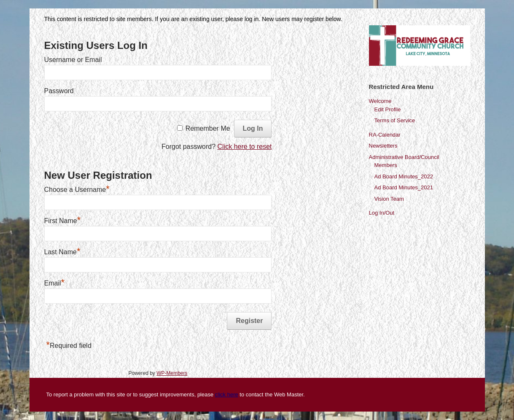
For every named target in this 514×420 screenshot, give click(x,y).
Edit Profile (388, 109)
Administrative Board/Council (404, 157)
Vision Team (389, 199)
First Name (63, 221)
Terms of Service (395, 120)
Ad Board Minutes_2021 (404, 187)
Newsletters (383, 146)
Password (59, 91)
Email (55, 283)
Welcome (380, 101)
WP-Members (172, 373)
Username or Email (73, 60)
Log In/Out (382, 213)
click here (227, 394)
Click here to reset (245, 147)
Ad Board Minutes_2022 (404, 176)
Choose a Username (77, 190)
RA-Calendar (385, 135)
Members (386, 165)
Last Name (62, 252)
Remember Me (208, 128)
